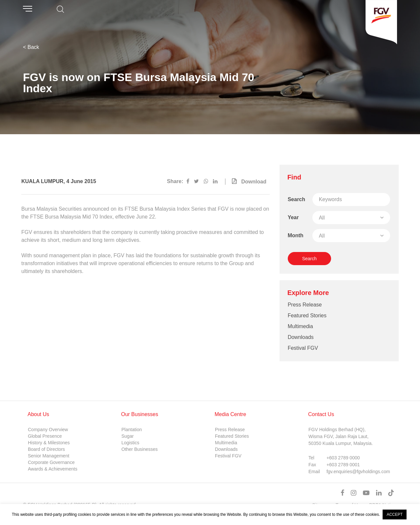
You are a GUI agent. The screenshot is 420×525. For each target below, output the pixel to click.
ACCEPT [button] (395, 514)
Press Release (305, 305)
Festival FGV (303, 348)
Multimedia (300, 326)
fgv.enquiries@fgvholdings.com (358, 472)
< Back (31, 47)
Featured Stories (307, 315)
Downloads (301, 337)
